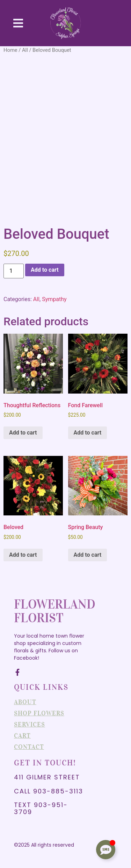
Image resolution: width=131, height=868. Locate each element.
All (25, 50)
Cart (22, 736)
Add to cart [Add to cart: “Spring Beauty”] (88, 555)
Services (30, 724)
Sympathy (54, 299)
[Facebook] (17, 672)
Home (10, 50)
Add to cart (45, 270)
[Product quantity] (14, 271)
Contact (29, 747)
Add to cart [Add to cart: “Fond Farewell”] (88, 433)
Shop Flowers (39, 713)
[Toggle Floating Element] (106, 850)
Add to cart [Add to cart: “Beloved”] (23, 555)
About (25, 702)
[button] (18, 23)
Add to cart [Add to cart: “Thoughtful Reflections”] (23, 433)
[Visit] (116, 23)
